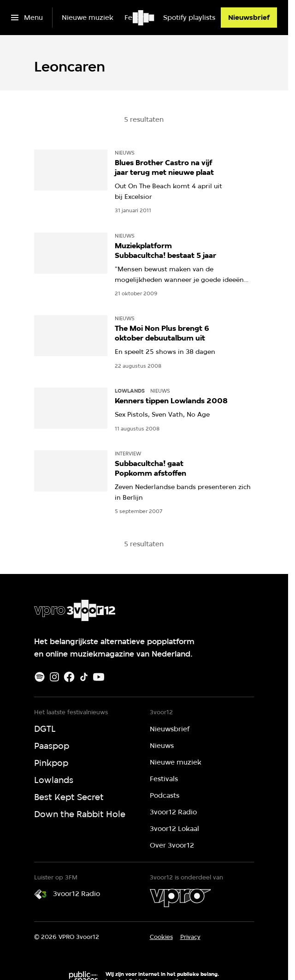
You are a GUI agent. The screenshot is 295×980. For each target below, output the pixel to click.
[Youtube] (99, 677)
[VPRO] (180, 898)
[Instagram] (54, 677)
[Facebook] (69, 677)
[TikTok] (84, 677)
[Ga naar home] (144, 18)
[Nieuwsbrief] (249, 18)
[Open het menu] (27, 18)
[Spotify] (40, 677)
